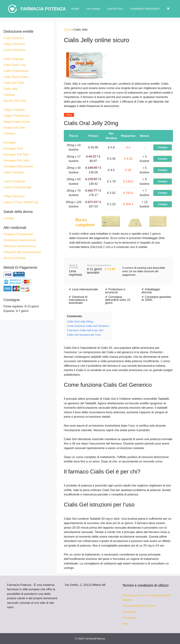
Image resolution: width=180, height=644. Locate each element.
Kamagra (10, 143)
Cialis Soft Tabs (14, 83)
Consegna (129, 618)
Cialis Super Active (16, 77)
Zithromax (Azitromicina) (20, 246)
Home (75, 9)
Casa (67, 30)
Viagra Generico (14, 44)
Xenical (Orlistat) (15, 258)
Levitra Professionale (17, 187)
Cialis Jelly (11, 89)
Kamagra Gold (13, 148)
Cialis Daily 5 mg (15, 65)
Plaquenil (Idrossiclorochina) (22, 252)
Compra (163, 147)
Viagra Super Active (17, 122)
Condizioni (129, 612)
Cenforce (10, 134)
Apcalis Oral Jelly (15, 101)
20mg (69, 115)
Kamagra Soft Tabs (16, 154)
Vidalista (9, 95)
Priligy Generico (14, 196)
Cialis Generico (14, 38)
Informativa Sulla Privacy (139, 606)
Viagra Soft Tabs (14, 128)
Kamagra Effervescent (18, 166)
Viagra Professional (16, 116)
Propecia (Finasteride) (18, 234)
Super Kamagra (14, 172)
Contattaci (115, 9)
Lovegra (9, 218)
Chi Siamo (93, 9)
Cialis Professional (16, 71)
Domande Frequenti (145, 9)
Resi (125, 624)
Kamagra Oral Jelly (16, 160)
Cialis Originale (14, 59)
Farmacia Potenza (43, 9)
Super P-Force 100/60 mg (21, 202)
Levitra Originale (14, 181)
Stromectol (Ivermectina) (20, 240)
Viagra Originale (14, 110)
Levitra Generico (15, 50)
